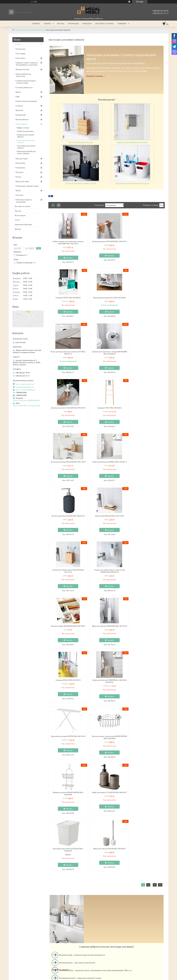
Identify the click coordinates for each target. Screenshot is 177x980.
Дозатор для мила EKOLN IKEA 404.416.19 (106, 410)
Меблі (18, 191)
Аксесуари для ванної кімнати (26, 141)
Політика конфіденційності (118, 930)
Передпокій (21, 115)
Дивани (95, 882)
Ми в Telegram (138, 896)
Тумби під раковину (25, 131)
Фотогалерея (20, 215)
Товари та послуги (23, 30)
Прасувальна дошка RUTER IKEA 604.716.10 (67, 580)
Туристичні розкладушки (26, 101)
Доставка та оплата (105, 24)
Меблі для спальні (59, 875)
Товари (47, 24)
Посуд (18, 177)
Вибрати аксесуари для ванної (107, 784)
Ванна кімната (38, 30)
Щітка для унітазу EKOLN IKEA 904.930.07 (146, 635)
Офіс (18, 97)
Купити (68, 258)
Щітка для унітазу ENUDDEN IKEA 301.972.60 (67, 523)
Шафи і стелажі (23, 128)
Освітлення (21, 168)
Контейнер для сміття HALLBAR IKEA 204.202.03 (106, 636)
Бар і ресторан (22, 159)
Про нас (61, 24)
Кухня (18, 92)
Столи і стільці (16, 885)
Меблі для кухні (17, 875)
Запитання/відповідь (23, 224)
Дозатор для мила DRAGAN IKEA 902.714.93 (146, 355)
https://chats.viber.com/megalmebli (27, 405)
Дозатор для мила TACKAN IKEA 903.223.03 (67, 355)
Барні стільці (16, 882)
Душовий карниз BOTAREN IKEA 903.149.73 (106, 243)
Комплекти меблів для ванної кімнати (26, 152)
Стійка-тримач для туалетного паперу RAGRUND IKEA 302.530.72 (67, 243)
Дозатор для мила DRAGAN (81, 143)
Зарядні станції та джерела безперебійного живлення (27, 64)
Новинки (122, 24)
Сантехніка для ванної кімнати (26, 147)
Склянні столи (16, 878)
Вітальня (20, 110)
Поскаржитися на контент (99, 930)
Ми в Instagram (138, 889)
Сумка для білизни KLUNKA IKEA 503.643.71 (67, 411)
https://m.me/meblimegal (25, 390)
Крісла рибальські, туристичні (24, 75)
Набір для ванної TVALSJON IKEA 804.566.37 (67, 636)
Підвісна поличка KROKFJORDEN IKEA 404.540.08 (146, 580)
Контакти (87, 24)
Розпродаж (73, 24)
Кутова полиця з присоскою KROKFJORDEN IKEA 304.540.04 (106, 580)
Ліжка (53, 882)
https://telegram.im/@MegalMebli (26, 400)
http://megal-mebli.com (25, 384)
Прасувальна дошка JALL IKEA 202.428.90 (67, 298)
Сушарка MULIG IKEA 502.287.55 (106, 522)
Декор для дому (22, 181)
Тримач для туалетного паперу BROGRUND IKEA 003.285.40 (146, 299)
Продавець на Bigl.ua (89, 928)
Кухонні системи (23, 69)
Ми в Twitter (137, 885)
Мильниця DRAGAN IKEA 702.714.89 (146, 410)
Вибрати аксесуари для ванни (106, 823)
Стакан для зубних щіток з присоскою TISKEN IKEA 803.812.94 (106, 467)
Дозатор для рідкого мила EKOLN (81, 184)
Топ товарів (21, 53)
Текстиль (20, 172)
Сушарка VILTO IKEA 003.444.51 (106, 354)
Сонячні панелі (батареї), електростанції (26, 82)
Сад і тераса (21, 58)
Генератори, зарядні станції (27, 186)
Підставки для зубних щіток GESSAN (132, 184)
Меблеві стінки (98, 878)
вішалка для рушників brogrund (132, 143)
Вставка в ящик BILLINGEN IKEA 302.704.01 (146, 467)
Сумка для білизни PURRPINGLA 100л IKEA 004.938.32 (146, 523)
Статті (17, 220)
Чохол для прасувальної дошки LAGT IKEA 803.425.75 (106, 299)
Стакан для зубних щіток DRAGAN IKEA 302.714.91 (67, 467)
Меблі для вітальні (99, 875)
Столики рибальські (24, 87)
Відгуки (18, 229)
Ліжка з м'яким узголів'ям (62, 878)
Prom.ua (100, 926)
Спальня (19, 106)
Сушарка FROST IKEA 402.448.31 (146, 241)
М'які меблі (21, 163)
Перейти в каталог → (96, 76)
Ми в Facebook (138, 892)
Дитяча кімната (22, 119)
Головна (36, 24)
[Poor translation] (9, 945)
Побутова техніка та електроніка (24, 201)
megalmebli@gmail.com (25, 387)
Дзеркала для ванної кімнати (26, 136)
